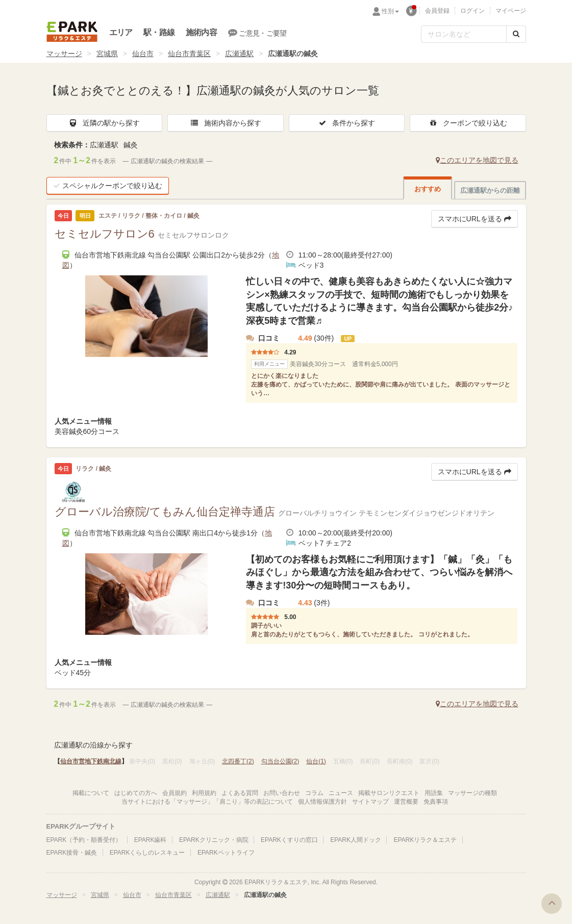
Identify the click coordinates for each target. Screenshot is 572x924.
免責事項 (436, 802)
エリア (121, 32)
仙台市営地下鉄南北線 (91, 761)
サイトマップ (370, 802)
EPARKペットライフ (226, 853)
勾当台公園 (280, 761)
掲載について (91, 793)
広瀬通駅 (239, 54)
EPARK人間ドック (356, 840)
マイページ (511, 11)
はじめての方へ (136, 793)
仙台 (316, 761)
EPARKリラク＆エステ (72, 32)
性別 (390, 11)
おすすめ (428, 189)
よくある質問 (240, 793)
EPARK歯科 (151, 840)
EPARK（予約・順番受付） (84, 840)
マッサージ (64, 54)
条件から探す (346, 123)
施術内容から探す (226, 123)
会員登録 (437, 11)
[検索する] (516, 34)
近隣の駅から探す (104, 123)
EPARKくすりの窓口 (289, 840)
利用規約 (204, 793)
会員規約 (175, 793)
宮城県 (107, 54)
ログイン (472, 11)
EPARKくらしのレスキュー (147, 853)
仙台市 (143, 54)
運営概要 (406, 802)
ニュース (341, 793)
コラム (314, 793)
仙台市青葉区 (189, 54)
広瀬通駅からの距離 (490, 190)
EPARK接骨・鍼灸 (72, 853)
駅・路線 (159, 32)
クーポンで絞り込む (468, 123)
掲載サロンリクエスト (389, 793)
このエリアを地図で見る (477, 160)
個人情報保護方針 (322, 802)
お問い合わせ (282, 793)
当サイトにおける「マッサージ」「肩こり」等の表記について (207, 802)
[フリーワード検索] (464, 34)
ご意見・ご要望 (257, 33)
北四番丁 (238, 761)
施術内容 (201, 32)
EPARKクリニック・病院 (214, 840)
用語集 (434, 793)
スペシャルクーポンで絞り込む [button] (108, 186)
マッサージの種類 (472, 793)
